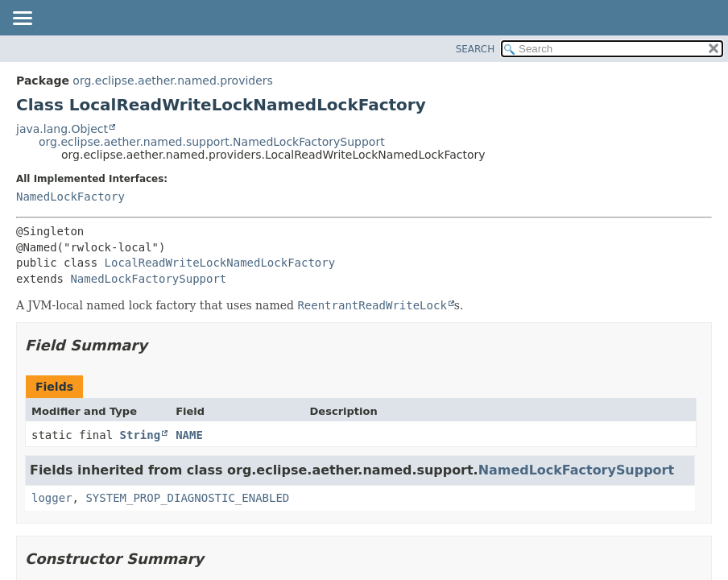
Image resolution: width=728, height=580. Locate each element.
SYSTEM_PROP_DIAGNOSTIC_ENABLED (187, 498)
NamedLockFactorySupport (148, 279)
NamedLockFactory (70, 197)
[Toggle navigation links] (22, 19)
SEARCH (476, 49)
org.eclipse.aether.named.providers (173, 81)
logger (52, 498)
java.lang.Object (62, 129)
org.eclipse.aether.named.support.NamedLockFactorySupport (212, 142)
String (141, 435)
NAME (189, 435)
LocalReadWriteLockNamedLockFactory (220, 263)
